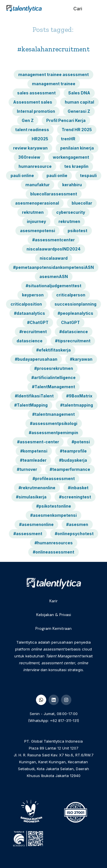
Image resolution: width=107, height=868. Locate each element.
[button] (96, 9)
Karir (53, 601)
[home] (23, 9)
